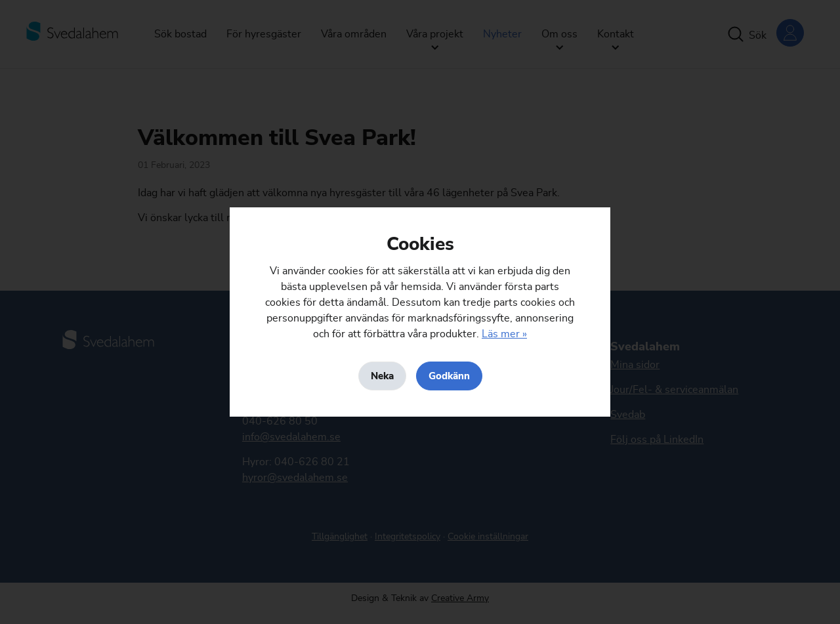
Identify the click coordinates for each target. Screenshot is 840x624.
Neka (382, 376)
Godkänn (449, 376)
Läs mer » (504, 334)
